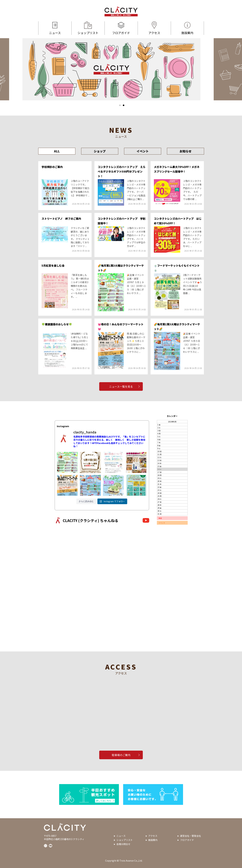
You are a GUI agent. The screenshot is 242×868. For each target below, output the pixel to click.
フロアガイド (121, 28)
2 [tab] (124, 105)
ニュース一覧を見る (121, 386)
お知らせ (186, 151)
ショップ (100, 151)
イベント (143, 151)
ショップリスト (88, 28)
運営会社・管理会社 (190, 836)
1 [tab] (120, 105)
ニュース (55, 28)
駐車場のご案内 (121, 755)
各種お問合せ (123, 844)
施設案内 (187, 28)
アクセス (154, 28)
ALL (57, 151)
